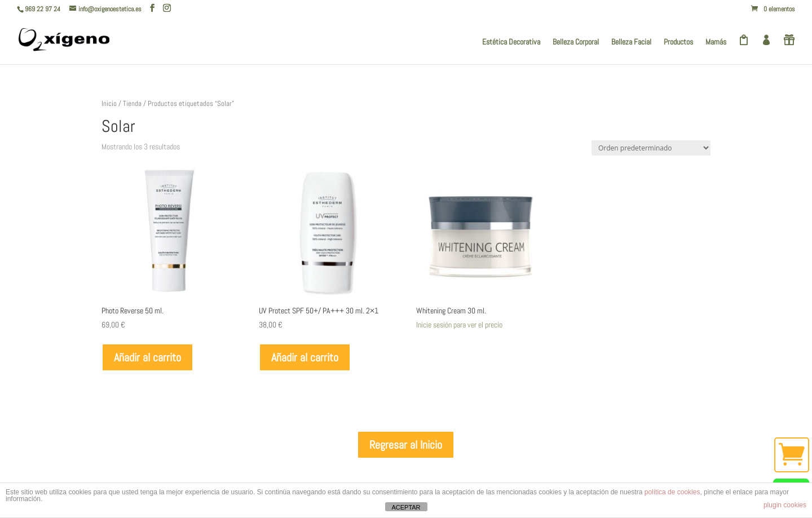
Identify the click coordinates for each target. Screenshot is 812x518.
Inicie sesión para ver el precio (459, 325)
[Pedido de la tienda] (651, 148)
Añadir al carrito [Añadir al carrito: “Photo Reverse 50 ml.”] (147, 357)
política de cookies (672, 492)
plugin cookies (785, 505)
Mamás (716, 42)
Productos (678, 42)
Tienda (132, 103)
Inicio (109, 103)
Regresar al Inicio (406, 445)
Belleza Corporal (576, 42)
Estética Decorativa (511, 42)
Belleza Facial (631, 42)
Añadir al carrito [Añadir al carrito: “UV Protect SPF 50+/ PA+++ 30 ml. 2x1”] (305, 357)
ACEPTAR (406, 507)
